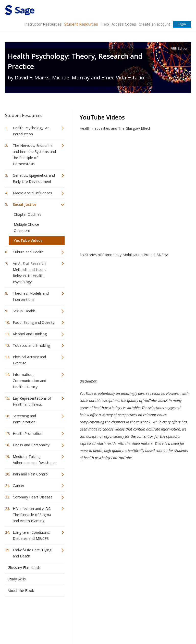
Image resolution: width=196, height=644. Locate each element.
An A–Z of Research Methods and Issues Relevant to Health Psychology (29, 273)
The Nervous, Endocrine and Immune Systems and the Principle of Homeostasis (34, 155)
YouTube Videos (28, 240)
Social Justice (24, 204)
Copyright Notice (129, 625)
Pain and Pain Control (31, 474)
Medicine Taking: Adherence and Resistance (35, 460)
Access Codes (124, 24)
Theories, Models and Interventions (31, 296)
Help (105, 24)
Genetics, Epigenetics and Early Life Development (34, 178)
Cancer (19, 486)
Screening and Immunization (24, 419)
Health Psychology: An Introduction (31, 131)
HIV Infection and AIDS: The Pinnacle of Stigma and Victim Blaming (32, 515)
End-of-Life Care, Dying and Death (32, 553)
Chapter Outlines (28, 214)
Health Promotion (28, 433)
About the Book (21, 591)
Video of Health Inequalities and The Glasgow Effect (135, 187)
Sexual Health (24, 311)
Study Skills (17, 579)
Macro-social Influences (32, 193)
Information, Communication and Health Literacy (29, 381)
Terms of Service (97, 625)
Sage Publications (34, 613)
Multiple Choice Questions (26, 227)
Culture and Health (28, 252)
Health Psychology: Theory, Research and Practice (75, 61)
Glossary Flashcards (24, 568)
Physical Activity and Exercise (29, 360)
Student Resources (81, 24)
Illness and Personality (31, 445)
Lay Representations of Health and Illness (32, 401)
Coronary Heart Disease (33, 497)
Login (182, 24)
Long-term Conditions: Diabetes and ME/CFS (31, 535)
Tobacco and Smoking (31, 345)
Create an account (154, 24)
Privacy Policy (157, 625)
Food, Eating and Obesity (34, 322)
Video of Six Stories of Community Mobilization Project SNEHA (135, 313)
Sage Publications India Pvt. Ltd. (79, 613)
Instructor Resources (43, 24)
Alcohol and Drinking (30, 334)
